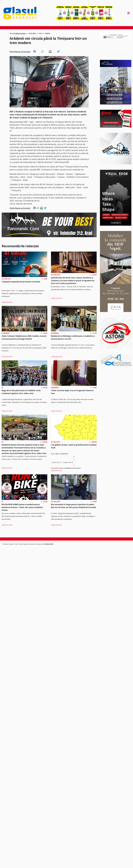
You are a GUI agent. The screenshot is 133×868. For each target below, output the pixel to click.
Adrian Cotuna (20, 33)
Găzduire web (40, 544)
